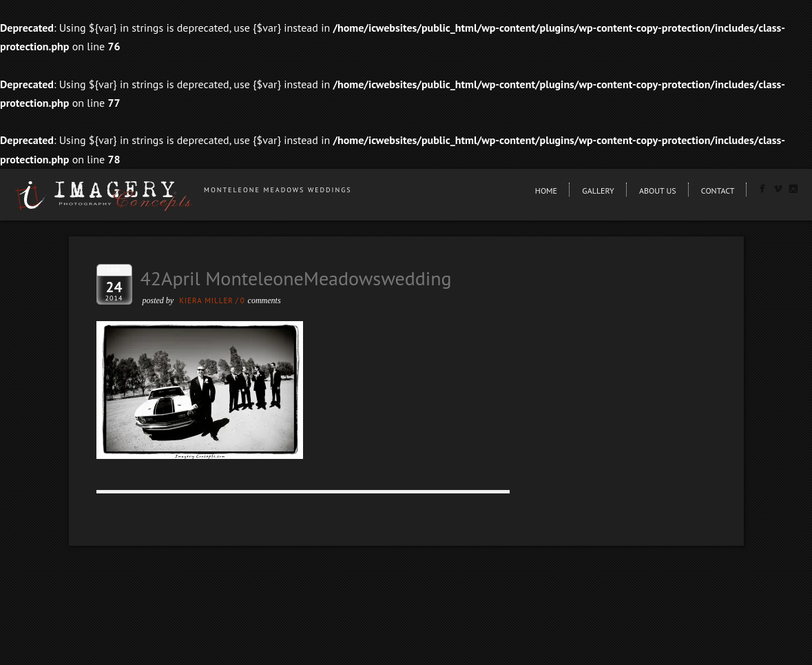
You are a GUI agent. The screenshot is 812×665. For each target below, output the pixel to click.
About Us (658, 191)
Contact (718, 191)
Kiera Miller (206, 300)
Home (546, 191)
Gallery (598, 191)
